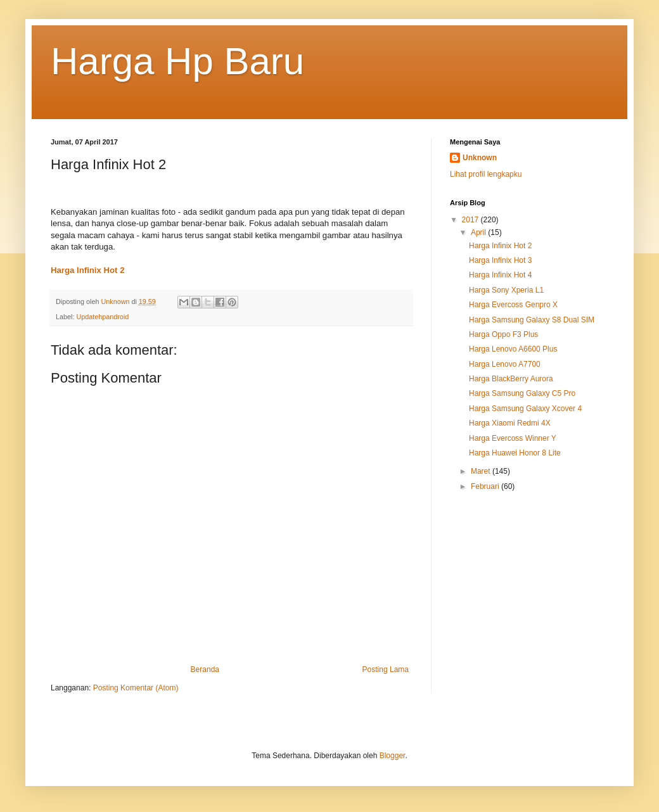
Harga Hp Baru (177, 61)
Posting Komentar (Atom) (136, 688)
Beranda (205, 669)
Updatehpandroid (102, 317)
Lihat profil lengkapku (486, 174)
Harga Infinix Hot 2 (500, 246)
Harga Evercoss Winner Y (513, 438)
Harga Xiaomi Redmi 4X (510, 423)
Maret (482, 471)
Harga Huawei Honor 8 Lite (515, 453)
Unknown (480, 158)
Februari (486, 486)
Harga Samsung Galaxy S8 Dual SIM (532, 320)
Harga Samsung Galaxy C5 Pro (522, 393)
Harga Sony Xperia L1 (506, 290)
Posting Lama (386, 669)
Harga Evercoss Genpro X (513, 305)
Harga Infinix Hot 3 (500, 260)
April (479, 232)
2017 (471, 220)
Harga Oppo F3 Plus (503, 334)
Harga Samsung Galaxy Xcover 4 (525, 409)
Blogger (393, 756)
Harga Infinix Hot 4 (500, 275)
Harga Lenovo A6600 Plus (513, 349)
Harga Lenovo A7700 (505, 364)
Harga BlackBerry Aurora (511, 379)
